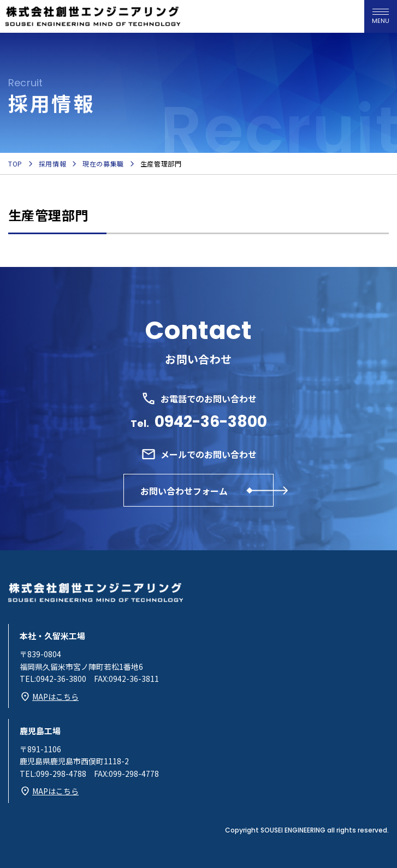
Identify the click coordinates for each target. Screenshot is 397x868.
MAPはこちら (55, 697)
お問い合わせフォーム (184, 491)
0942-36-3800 (211, 422)
